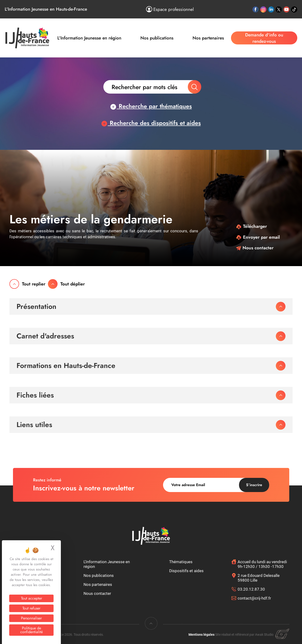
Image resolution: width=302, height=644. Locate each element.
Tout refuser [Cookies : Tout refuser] (31, 608)
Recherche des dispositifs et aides (151, 123)
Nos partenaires (208, 38)
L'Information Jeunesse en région (89, 38)
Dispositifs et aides (186, 571)
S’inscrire (254, 485)
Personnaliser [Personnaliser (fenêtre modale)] (31, 618)
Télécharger (251, 226)
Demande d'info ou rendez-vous (264, 38)
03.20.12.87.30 (251, 589)
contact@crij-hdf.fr (254, 598)
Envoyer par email (258, 237)
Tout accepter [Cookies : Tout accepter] (31, 598)
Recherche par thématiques (151, 106)
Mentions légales (201, 635)
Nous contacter (255, 248)
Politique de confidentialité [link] (31, 630)
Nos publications (157, 38)
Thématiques (181, 562)
